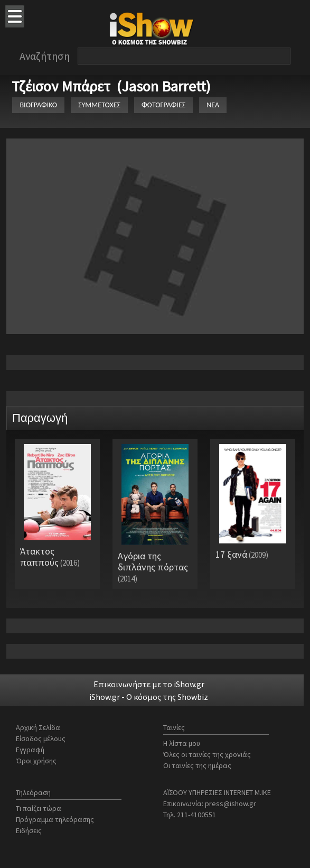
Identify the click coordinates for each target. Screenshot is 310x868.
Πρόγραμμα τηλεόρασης (55, 819)
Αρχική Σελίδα (38, 727)
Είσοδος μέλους (41, 738)
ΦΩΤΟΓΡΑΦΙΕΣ (163, 105)
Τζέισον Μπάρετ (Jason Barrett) (111, 86)
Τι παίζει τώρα (39, 808)
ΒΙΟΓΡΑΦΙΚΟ (38, 105)
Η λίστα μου (182, 743)
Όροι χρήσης (36, 761)
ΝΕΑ (213, 105)
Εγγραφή (30, 750)
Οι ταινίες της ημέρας (197, 765)
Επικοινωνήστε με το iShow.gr (149, 684)
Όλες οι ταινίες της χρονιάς (207, 754)
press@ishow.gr (231, 804)
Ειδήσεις (29, 830)
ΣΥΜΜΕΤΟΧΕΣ (99, 105)
